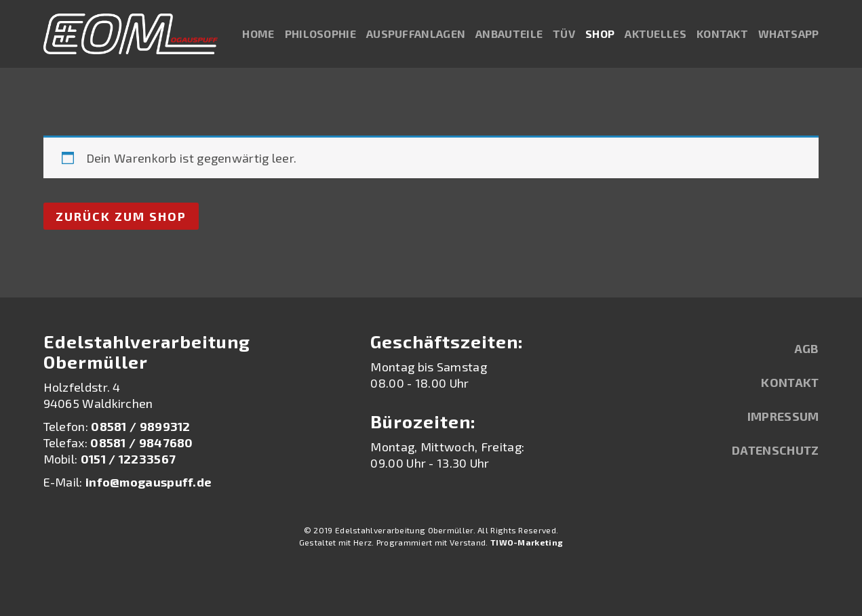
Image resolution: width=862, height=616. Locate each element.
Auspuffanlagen (416, 34)
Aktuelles (655, 34)
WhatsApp (788, 34)
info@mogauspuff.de (149, 482)
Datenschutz (775, 450)
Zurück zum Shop (121, 216)
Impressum (783, 416)
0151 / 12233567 (129, 459)
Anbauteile (509, 34)
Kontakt (722, 34)
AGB (807, 348)
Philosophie (320, 34)
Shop (600, 34)
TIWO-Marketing (527, 542)
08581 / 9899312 (141, 426)
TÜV (564, 34)
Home (258, 34)
